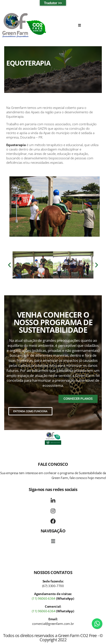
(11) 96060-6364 (44, 598)
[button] (79, 25)
